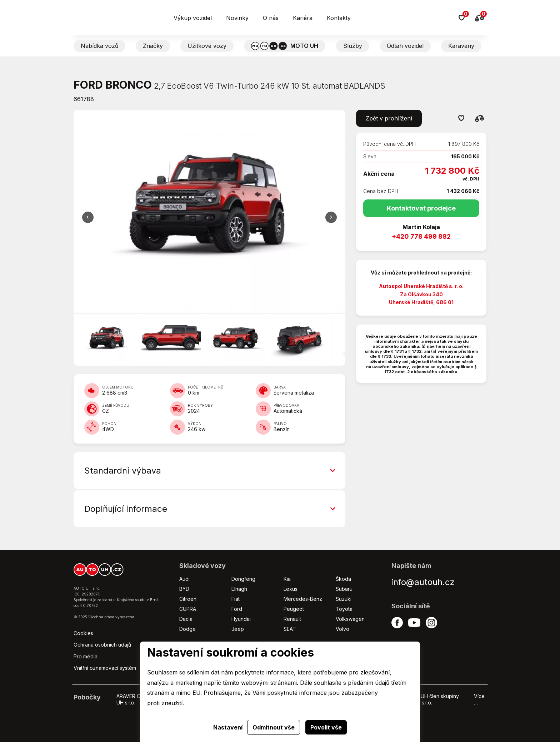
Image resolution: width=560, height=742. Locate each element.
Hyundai (241, 619)
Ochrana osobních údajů (102, 645)
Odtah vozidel (405, 46)
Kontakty (339, 18)
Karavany (461, 46)
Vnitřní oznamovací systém (105, 668)
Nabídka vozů (99, 46)
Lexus (291, 589)
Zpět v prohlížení (389, 118)
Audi (184, 579)
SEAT (290, 629)
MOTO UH (285, 46)
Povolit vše (326, 727)
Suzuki (344, 599)
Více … (479, 699)
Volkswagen (350, 619)
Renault (292, 619)
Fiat (236, 599)
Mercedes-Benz (303, 599)
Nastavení (228, 727)
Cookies (83, 633)
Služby (353, 46)
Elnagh (239, 589)
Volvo (342, 629)
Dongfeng (243, 579)
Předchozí (331, 217)
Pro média (86, 656)
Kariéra (303, 18)
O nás (271, 18)
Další (88, 217)
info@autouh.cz (423, 582)
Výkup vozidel (193, 18)
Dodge (187, 629)
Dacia (186, 619)
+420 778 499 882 (421, 236)
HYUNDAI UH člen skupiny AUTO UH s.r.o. (428, 699)
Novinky (237, 18)
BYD (184, 589)
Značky (153, 46)
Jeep (238, 629)
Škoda (343, 579)
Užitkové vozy (207, 46)
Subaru (344, 589)
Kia (287, 579)
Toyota (344, 609)
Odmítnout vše (274, 727)
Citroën (188, 599)
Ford (237, 609)
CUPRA (188, 609)
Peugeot (294, 609)
